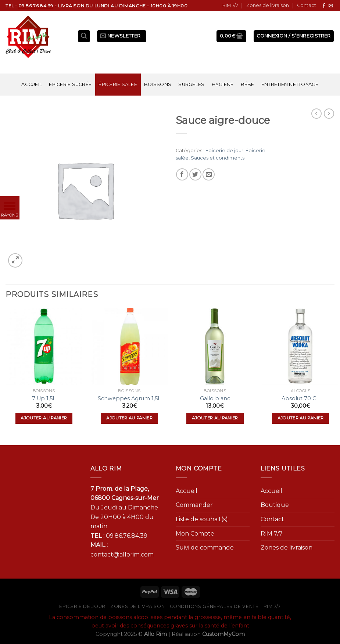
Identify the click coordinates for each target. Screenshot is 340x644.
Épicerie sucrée (70, 84)
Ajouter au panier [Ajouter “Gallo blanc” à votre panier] (215, 418)
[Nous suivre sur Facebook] (324, 6)
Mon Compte (195, 534)
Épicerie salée (118, 84)
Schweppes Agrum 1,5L (129, 398)
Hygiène (223, 84)
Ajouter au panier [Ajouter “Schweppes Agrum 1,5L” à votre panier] (129, 418)
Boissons (158, 84)
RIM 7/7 (230, 5)
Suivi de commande (205, 548)
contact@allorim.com (122, 554)
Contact (307, 5)
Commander (194, 505)
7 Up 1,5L (44, 398)
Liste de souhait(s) (202, 519)
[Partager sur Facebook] (182, 174)
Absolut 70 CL (300, 398)
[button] (10, 206)
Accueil (32, 84)
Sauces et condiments (218, 158)
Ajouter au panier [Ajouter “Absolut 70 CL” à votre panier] (301, 418)
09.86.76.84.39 (127, 536)
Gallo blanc (215, 398)
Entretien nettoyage (290, 84)
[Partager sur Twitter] (195, 174)
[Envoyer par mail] (209, 174)
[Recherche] (84, 36)
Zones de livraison (268, 5)
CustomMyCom (223, 634)
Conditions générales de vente (214, 606)
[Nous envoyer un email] (331, 6)
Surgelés (191, 84)
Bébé (248, 84)
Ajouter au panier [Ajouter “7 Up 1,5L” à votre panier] (44, 418)
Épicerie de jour (224, 151)
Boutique (275, 505)
